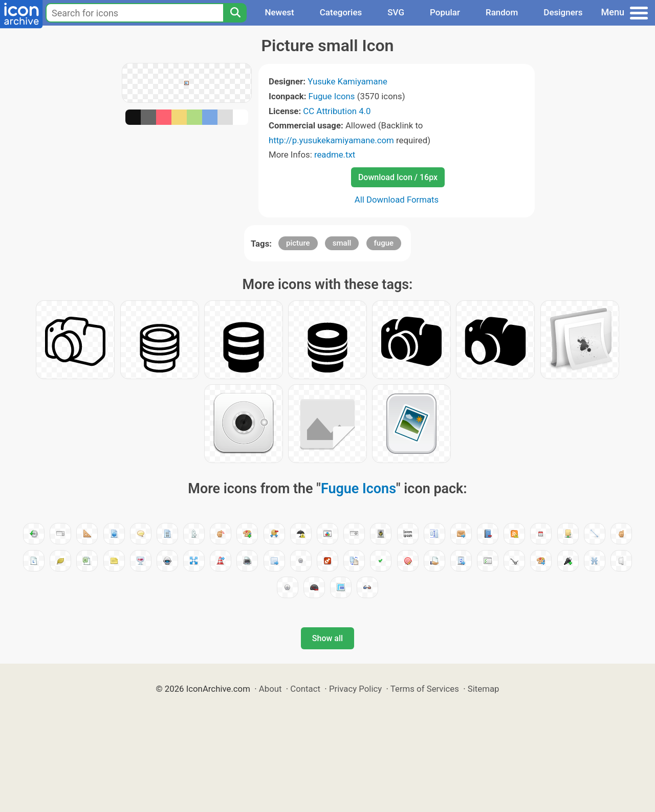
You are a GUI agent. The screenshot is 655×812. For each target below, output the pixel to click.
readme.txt (335, 155)
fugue (384, 243)
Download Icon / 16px (398, 177)
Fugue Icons (332, 96)
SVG (396, 12)
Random (502, 12)
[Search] (235, 13)
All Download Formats (397, 200)
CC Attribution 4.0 (337, 111)
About (270, 689)
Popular (445, 12)
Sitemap (484, 689)
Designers (563, 12)
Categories (341, 12)
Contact (305, 689)
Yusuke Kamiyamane (347, 81)
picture (298, 243)
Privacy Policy (355, 689)
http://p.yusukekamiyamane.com (331, 140)
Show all (327, 638)
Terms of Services (425, 689)
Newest (279, 12)
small (342, 243)
